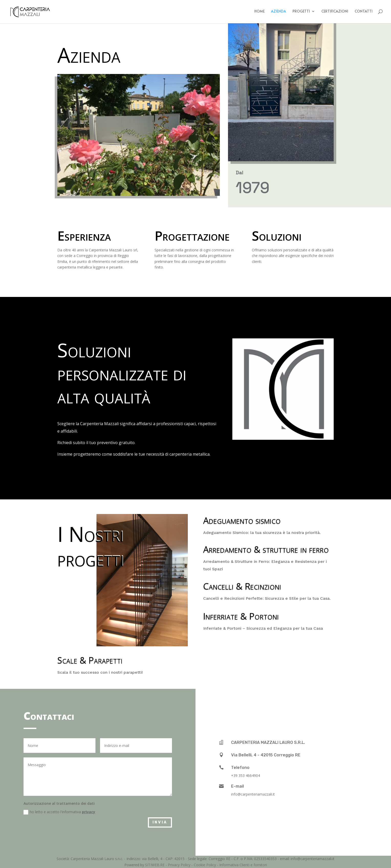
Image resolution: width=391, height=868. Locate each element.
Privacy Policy (179, 865)
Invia (160, 822)
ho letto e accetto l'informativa (59, 812)
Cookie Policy (205, 865)
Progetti (301, 12)
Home (259, 12)
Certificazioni (335, 12)
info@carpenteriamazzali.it (253, 794)
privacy (89, 812)
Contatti (364, 12)
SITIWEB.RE (155, 865)
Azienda (279, 12)
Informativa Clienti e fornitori (243, 865)
